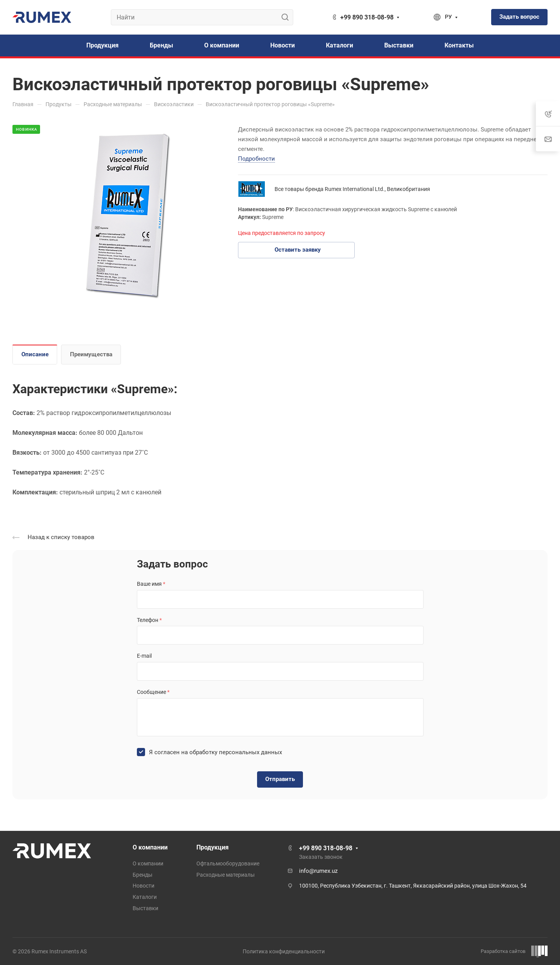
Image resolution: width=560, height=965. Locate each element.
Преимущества (91, 354)
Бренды (143, 875)
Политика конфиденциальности (284, 951)
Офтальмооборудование (228, 863)
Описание (35, 354)
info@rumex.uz (318, 871)
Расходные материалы (226, 875)
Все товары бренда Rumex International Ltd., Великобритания (352, 189)
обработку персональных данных (236, 752)
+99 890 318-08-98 (367, 17)
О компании (150, 847)
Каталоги (145, 897)
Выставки (145, 908)
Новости (143, 886)
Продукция (213, 847)
